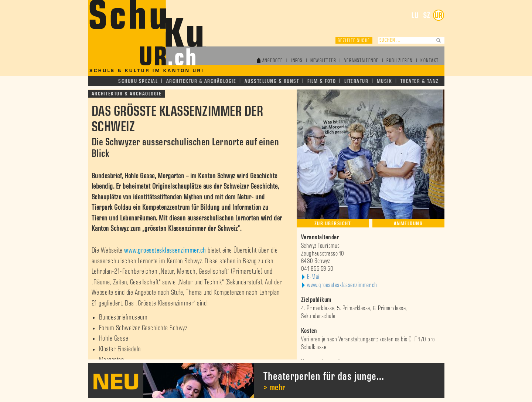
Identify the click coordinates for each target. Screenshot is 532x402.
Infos (297, 61)
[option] (266, 381)
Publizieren (400, 61)
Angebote (273, 61)
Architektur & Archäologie (201, 81)
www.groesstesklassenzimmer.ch (165, 250)
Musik (385, 81)
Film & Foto (322, 81)
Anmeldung (408, 224)
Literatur (357, 81)
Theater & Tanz (420, 81)
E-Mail (314, 277)
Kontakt (430, 61)
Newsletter (323, 61)
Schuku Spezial (138, 81)
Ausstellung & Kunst (272, 81)
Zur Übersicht (333, 224)
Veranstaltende (362, 61)
